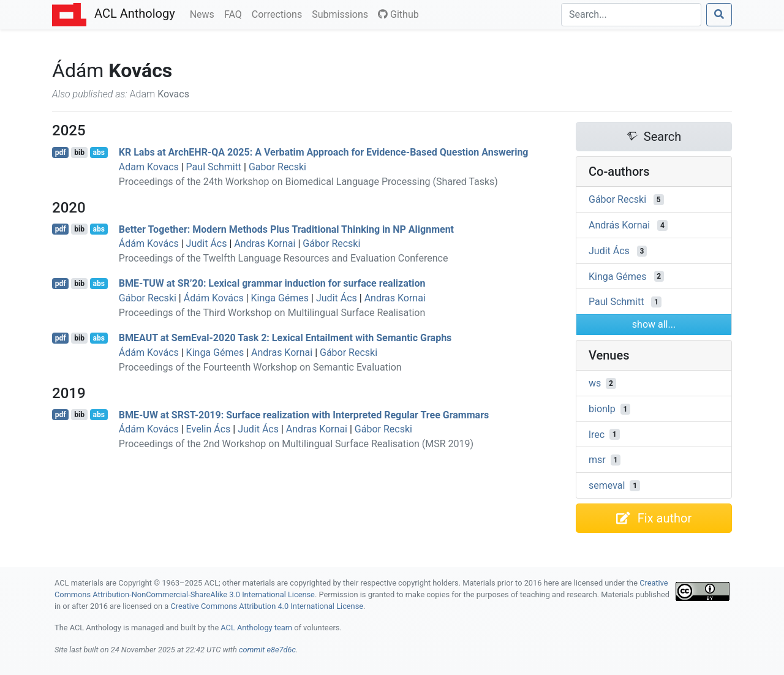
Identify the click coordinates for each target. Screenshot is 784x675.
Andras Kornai (265, 243)
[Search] (631, 15)
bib (79, 153)
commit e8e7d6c (267, 650)
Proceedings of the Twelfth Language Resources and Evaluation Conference (284, 258)
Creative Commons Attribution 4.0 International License (267, 606)
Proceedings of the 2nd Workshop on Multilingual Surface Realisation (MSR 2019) (296, 444)
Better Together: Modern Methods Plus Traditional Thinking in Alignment (286, 229)
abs (98, 153)
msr (597, 460)
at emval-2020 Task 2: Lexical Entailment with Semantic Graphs (285, 338)
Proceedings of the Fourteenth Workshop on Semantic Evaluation (260, 367)
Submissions (342, 13)
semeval (607, 485)
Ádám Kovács (149, 243)
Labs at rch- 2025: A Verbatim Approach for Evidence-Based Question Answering (324, 152)
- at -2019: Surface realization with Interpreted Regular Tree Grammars (304, 414)
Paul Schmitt (214, 167)
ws (595, 383)
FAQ (236, 13)
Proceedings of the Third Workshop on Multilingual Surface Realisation (272, 313)
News (205, 13)
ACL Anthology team (256, 628)
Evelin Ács (209, 429)
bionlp (602, 409)
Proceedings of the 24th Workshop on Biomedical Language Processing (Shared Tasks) (308, 182)
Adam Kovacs (149, 167)
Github (398, 14)
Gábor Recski (331, 243)
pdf (61, 153)
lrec (597, 434)
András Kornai (619, 225)
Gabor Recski (277, 167)
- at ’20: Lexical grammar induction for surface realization (272, 283)
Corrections (279, 13)
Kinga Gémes (280, 298)
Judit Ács (207, 243)
